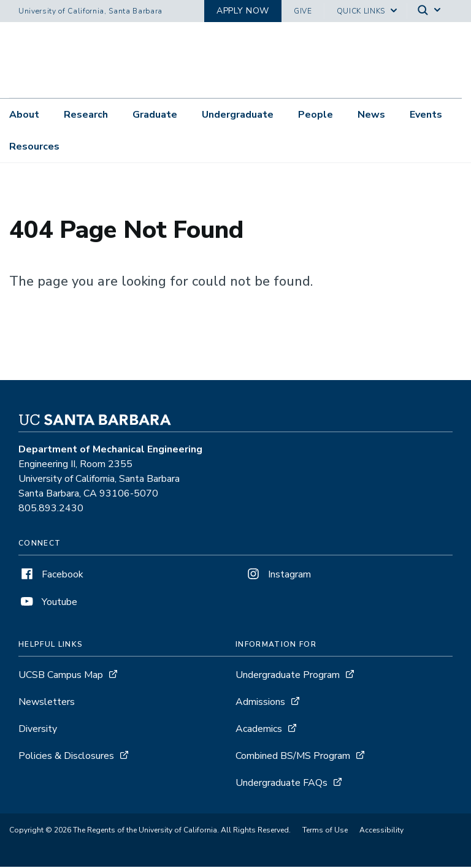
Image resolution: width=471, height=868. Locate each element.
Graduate (155, 115)
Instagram (278, 576)
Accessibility (381, 831)
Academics (259, 730)
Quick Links (361, 11)
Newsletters (47, 703)
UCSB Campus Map (61, 676)
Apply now (243, 11)
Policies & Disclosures (66, 757)
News (371, 115)
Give (303, 11)
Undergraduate (238, 115)
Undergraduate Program (288, 676)
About (24, 115)
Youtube (48, 603)
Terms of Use (325, 831)
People (316, 115)
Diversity (38, 730)
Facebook (51, 576)
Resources (34, 147)
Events (426, 115)
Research (86, 115)
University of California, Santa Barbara (90, 11)
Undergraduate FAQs (281, 784)
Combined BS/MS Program (293, 757)
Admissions (260, 703)
